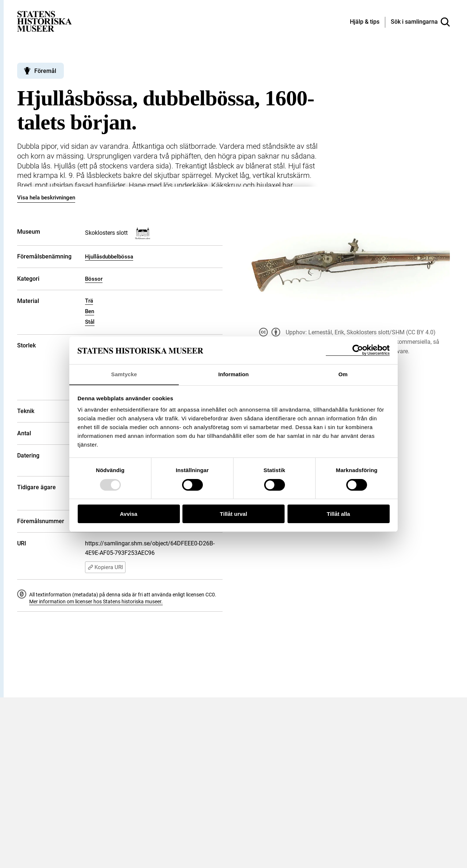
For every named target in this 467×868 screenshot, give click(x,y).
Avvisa (129, 514)
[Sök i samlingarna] (420, 22)
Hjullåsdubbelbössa (109, 257)
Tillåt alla (339, 514)
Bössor (94, 279)
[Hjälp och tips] (365, 22)
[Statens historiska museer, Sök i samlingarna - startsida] (45, 21)
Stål (90, 322)
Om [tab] (343, 374)
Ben (90, 311)
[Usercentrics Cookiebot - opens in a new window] (358, 350)
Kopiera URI (105, 567)
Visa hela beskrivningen (46, 198)
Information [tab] (233, 374)
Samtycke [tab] (124, 374)
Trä (89, 301)
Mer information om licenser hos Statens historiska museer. (96, 602)
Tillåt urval (234, 514)
